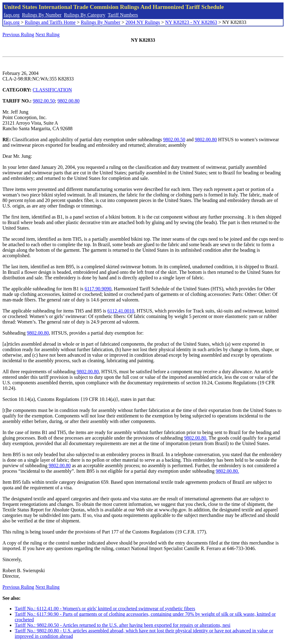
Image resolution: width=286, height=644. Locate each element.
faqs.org (12, 15)
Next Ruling (48, 35)
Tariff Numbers (123, 15)
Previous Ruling (18, 35)
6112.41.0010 (121, 311)
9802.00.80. (196, 438)
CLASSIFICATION (52, 90)
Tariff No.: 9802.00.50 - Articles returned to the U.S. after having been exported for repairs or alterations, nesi (123, 625)
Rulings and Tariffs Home (50, 22)
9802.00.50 (44, 101)
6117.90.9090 (98, 289)
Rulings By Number (42, 15)
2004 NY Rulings (143, 22)
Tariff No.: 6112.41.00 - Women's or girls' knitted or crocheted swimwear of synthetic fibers (105, 609)
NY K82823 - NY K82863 (191, 22)
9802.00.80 (69, 101)
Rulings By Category (85, 15)
